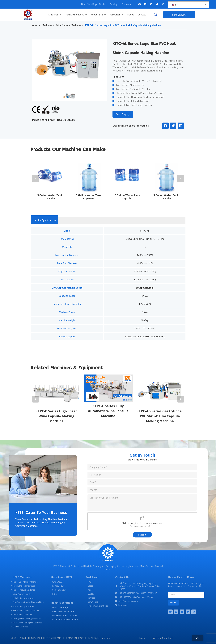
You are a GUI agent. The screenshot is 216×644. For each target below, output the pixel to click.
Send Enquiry (123, 114)
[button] (155, 14)
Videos (130, 15)
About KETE (98, 15)
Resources (116, 15)
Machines (55, 15)
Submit (142, 535)
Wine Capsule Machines (70, 25)
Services (127, 4)
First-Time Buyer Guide (93, 4)
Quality (114, 4)
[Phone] (142, 490)
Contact (142, 15)
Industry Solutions (76, 15)
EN (175, 5)
